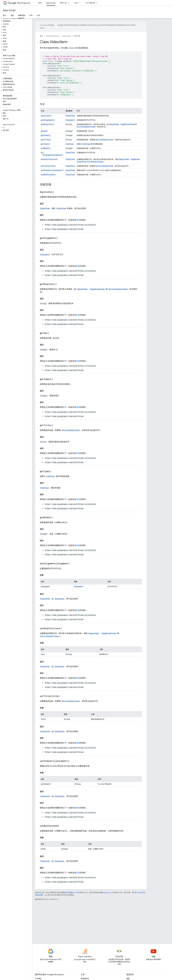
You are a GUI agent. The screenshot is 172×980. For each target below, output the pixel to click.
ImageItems (114, 124)
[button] (16, 21)
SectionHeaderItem (104, 140)
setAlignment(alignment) (52, 154)
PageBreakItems (128, 124)
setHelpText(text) (49, 159)
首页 (40, 3)
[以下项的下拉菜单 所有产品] (69, 3)
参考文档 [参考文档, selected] (21, 15)
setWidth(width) (48, 175)
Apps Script (9, 10)
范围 (78, 220)
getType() (45, 144)
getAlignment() (48, 120)
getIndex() (46, 135)
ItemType (70, 144)
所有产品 (63, 3)
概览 (5, 15)
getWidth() (46, 148)
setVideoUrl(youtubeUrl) (52, 170)
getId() (44, 131)
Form (71, 48)
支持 (38, 15)
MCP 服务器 (90, 3)
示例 (31, 15)
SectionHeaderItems (86, 127)
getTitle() (46, 140)
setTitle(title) (48, 166)
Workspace (19, 3)
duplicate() (46, 116)
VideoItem (70, 116)
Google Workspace (53, 36)
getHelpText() (47, 124)
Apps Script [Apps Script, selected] (51, 3)
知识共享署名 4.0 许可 (72, 893)
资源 (76, 3)
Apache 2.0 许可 (109, 893)
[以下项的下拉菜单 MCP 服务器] (98, 3)
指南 (12, 15)
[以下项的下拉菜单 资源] (81, 3)
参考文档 (77, 36)
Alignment (70, 120)
